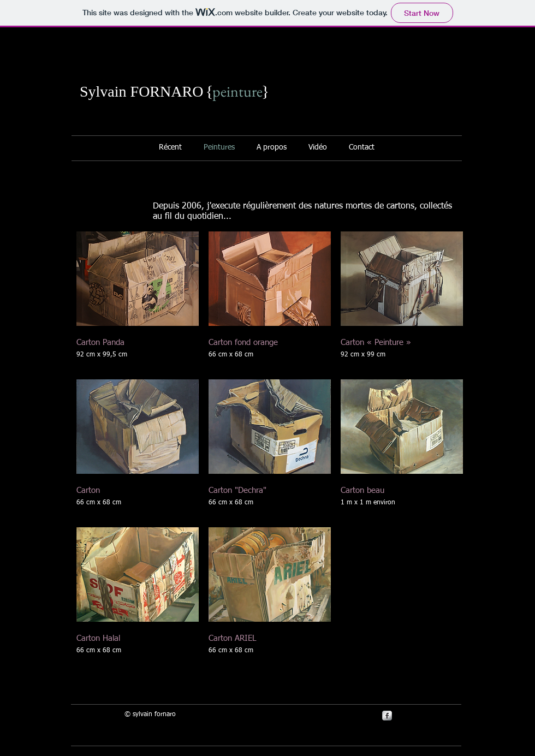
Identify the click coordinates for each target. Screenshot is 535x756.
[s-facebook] (387, 716)
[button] (138, 300)
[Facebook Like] (390, 98)
